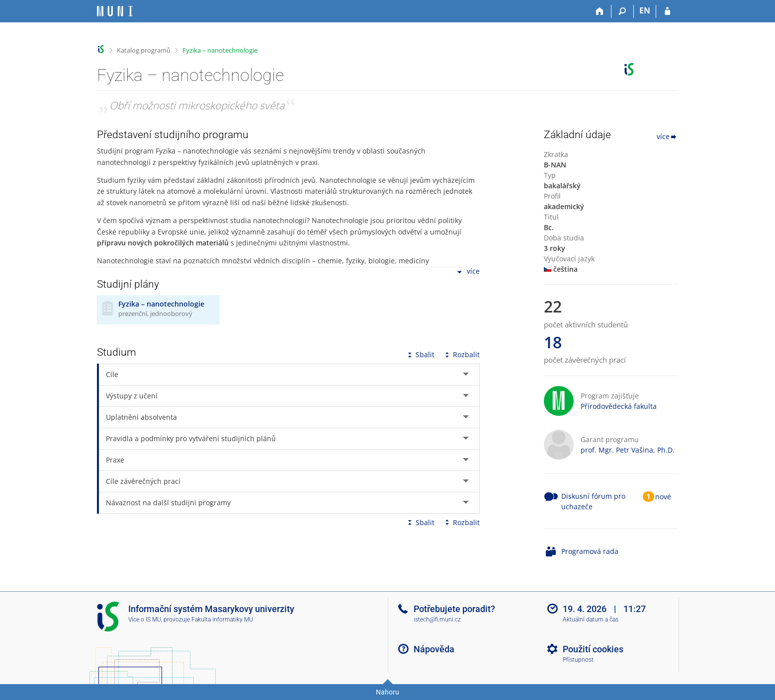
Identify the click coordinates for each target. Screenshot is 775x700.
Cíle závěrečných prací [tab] (143, 481)
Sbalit (420, 354)
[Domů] (600, 11)
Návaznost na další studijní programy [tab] (168, 503)
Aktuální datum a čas (591, 620)
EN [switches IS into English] (645, 10)
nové (663, 497)
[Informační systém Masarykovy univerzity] (115, 11)
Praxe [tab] (115, 460)
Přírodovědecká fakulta (619, 406)
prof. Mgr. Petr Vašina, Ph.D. (628, 450)
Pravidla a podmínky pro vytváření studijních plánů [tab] (191, 438)
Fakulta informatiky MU (222, 620)
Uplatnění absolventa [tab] (141, 417)
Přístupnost (578, 660)
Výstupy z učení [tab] (132, 396)
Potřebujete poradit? (454, 609)
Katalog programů (144, 50)
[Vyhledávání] (623, 11)
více (467, 272)
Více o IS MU (145, 620)
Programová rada (590, 551)
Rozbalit (461, 354)
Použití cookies (593, 649)
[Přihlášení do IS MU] (667, 11)
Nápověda (434, 649)
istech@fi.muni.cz (437, 620)
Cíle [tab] (112, 374)
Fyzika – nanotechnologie (220, 50)
